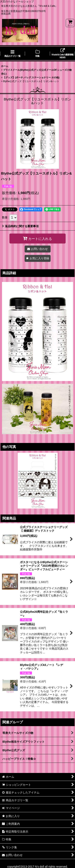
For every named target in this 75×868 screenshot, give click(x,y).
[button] (38, 258)
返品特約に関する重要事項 (20, 226)
